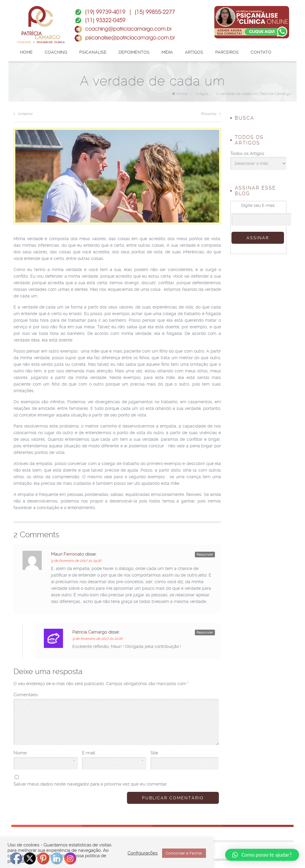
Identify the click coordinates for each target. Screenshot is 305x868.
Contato (261, 52)
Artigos (194, 52)
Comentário (26, 695)
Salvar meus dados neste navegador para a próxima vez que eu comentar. (90, 784)
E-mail (113, 753)
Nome (44, 753)
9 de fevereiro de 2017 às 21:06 (97, 639)
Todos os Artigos (247, 154)
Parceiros (227, 52)
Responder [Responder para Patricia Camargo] (205, 632)
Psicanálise (93, 52)
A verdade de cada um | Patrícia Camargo (254, 94)
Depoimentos (134, 52)
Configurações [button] (143, 853)
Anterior (23, 114)
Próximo (211, 114)
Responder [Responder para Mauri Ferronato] (205, 555)
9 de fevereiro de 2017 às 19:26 (76, 561)
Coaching (56, 52)
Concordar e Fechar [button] (184, 853)
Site (154, 753)
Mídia (167, 52)
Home (26, 52)
